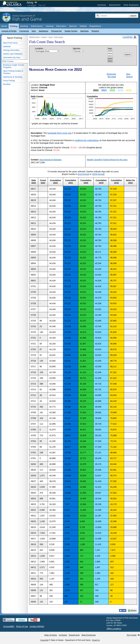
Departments (115, 5)
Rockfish (7, 84)
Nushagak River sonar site (60, 133)
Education (61, 26)
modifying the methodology (87, 140)
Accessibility (9, 626)
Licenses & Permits (9, 31)
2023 (110, 56)
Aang (30, 2)
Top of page (132, 635)
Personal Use (56, 31)
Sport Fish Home (10, 43)
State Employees (131, 5)
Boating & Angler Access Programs (14, 66)
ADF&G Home (34, 37)
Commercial (24, 31)
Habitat (83, 26)
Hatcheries (84, 31)
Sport (34, 31)
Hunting (24, 26)
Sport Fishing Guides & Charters (13, 72)
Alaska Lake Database (13, 54)
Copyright (44, 640)
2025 (110, 51)
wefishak (7, 46)
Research (95, 31)
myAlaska (102, 5)
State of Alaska (13, 4)
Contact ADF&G (37, 626)
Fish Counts (59, 37)
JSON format (98, 174)
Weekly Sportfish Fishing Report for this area (107, 160)
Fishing (14, 26)
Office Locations (114, 629)
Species (73, 26)
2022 (110, 59)
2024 (110, 54)
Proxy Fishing (9, 81)
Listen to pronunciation (36, 2)
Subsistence (43, 31)
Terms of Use (22, 626)
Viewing (50, 26)
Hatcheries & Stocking (13, 77)
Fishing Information (11, 50)
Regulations (96, 26)
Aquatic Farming (71, 31)
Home (4, 26)
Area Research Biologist (50, 160)
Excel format (83, 174)
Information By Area (12, 57)
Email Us (96, 640)
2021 (110, 61)
